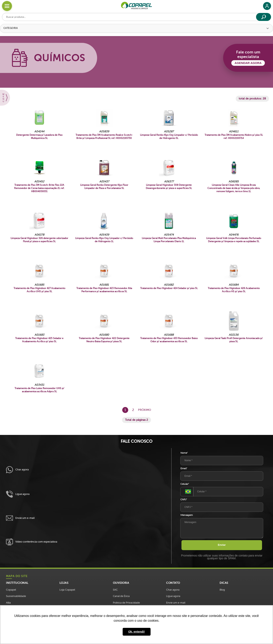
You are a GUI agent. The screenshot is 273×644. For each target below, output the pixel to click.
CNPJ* (184, 499)
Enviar (222, 545)
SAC (115, 590)
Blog (222, 590)
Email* (184, 468)
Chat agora (17, 470)
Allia (8, 603)
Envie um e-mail (20, 518)
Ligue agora (18, 494)
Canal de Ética (121, 596)
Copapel (11, 590)
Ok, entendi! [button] (136, 632)
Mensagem (187, 515)
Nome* (184, 453)
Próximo (144, 410)
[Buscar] (264, 17)
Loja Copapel (67, 590)
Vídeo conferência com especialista (32, 542)
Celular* (185, 484)
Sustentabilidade (16, 596)
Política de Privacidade (126, 603)
